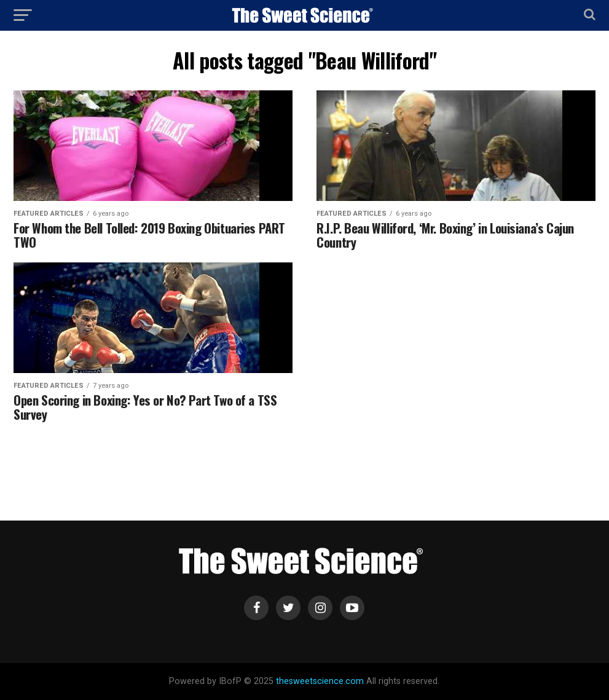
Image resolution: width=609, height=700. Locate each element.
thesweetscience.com (320, 681)
